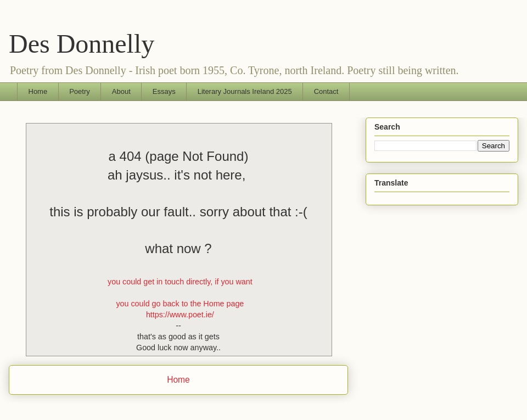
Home (38, 91)
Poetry (80, 91)
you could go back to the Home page (180, 304)
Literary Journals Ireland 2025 (245, 91)
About (121, 91)
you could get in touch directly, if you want (180, 282)
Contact (326, 91)
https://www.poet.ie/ (180, 315)
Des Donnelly (82, 44)
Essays (164, 91)
